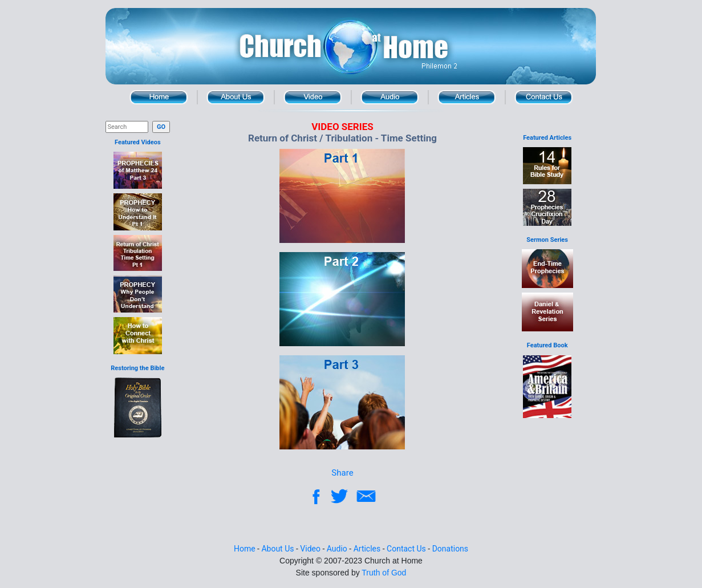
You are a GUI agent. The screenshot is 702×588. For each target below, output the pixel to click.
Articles (467, 97)
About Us (236, 97)
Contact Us (544, 97)
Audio (390, 97)
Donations (450, 549)
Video (313, 97)
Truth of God (384, 573)
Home (159, 97)
